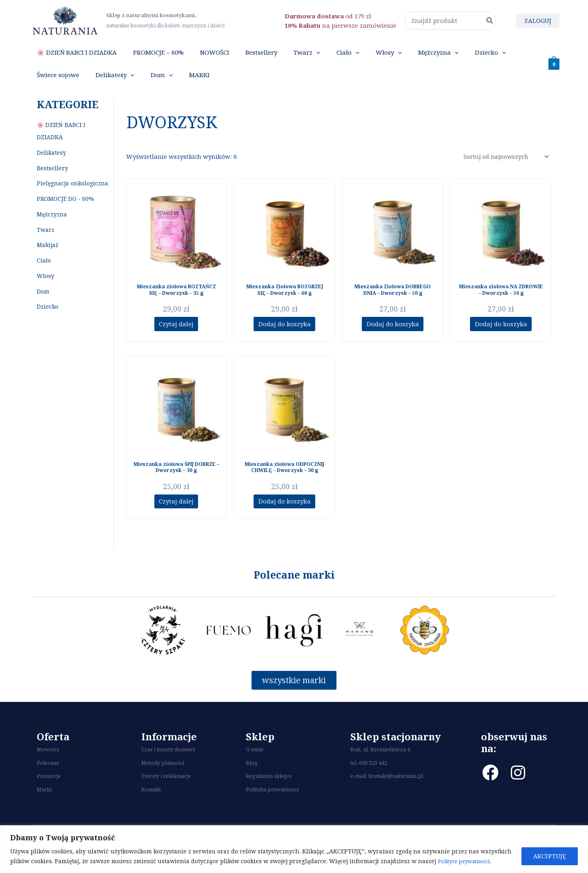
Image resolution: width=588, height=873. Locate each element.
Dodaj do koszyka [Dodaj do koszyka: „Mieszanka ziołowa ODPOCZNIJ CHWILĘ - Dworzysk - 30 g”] (285, 517)
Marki (44, 808)
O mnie (255, 768)
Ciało (44, 275)
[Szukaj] (490, 21)
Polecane (48, 781)
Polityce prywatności (467, 861)
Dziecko (48, 321)
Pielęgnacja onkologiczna (72, 198)
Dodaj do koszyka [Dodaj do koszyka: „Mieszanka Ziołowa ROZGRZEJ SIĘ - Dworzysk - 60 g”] (285, 339)
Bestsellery (52, 183)
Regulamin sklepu (268, 795)
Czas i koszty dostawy (168, 768)
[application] (276, 56)
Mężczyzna (52, 229)
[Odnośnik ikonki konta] (538, 21)
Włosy (46, 291)
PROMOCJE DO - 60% (65, 213)
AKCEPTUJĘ (550, 856)
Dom (43, 306)
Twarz (46, 244)
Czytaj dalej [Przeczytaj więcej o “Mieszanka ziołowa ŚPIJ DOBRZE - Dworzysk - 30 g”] (176, 517)
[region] (294, 849)
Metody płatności (163, 781)
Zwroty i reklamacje (166, 795)
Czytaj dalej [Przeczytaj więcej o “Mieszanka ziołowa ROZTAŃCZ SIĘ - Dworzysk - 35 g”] (176, 339)
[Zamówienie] (503, 172)
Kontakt (151, 808)
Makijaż (48, 259)
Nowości (48, 768)
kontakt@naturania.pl (396, 795)
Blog (252, 781)
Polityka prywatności (272, 808)
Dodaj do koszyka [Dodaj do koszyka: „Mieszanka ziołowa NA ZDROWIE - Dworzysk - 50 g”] (501, 339)
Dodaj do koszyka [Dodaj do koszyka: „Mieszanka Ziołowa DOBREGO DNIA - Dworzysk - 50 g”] (393, 339)
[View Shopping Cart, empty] (554, 71)
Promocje (49, 795)
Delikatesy (51, 167)
